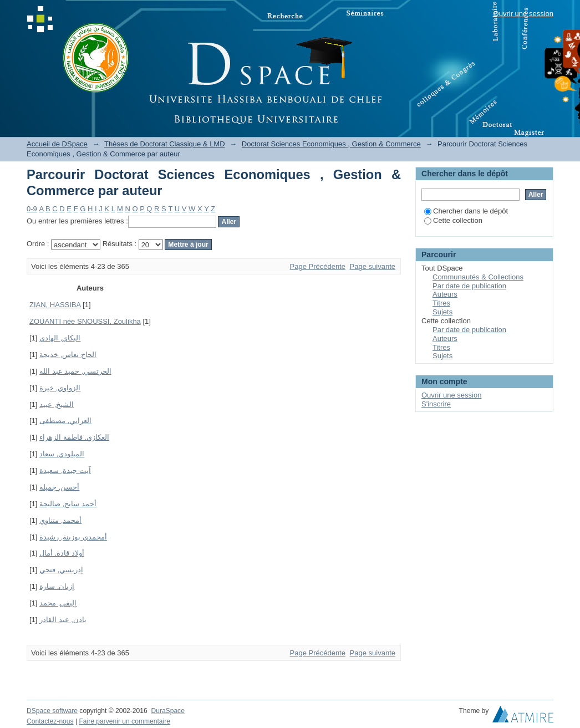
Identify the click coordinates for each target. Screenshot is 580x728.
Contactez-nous (50, 721)
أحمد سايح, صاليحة (68, 504)
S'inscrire (436, 404)
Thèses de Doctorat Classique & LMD (164, 144)
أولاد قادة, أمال (62, 553)
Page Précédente (318, 266)
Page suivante (373, 266)
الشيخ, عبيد (57, 404)
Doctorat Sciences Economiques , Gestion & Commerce (331, 144)
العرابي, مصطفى (65, 421)
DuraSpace (167, 711)
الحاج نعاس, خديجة (68, 355)
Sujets (442, 312)
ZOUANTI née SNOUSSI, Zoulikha (85, 321)
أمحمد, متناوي (60, 520)
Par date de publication (469, 286)
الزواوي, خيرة (60, 388)
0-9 (32, 209)
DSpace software (52, 711)
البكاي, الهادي (60, 338)
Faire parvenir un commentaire (124, 721)
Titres (441, 303)
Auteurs (445, 294)
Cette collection (453, 220)
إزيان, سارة (57, 586)
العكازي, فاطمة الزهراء (74, 437)
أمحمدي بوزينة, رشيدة (73, 537)
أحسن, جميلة (59, 487)
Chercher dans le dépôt (466, 211)
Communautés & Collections (478, 277)
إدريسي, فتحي (61, 570)
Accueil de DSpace (57, 144)
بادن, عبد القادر (63, 620)
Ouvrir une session (523, 14)
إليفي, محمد (58, 603)
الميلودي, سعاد (62, 454)
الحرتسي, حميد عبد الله (75, 371)
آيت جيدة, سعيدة (65, 470)
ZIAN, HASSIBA (55, 305)
